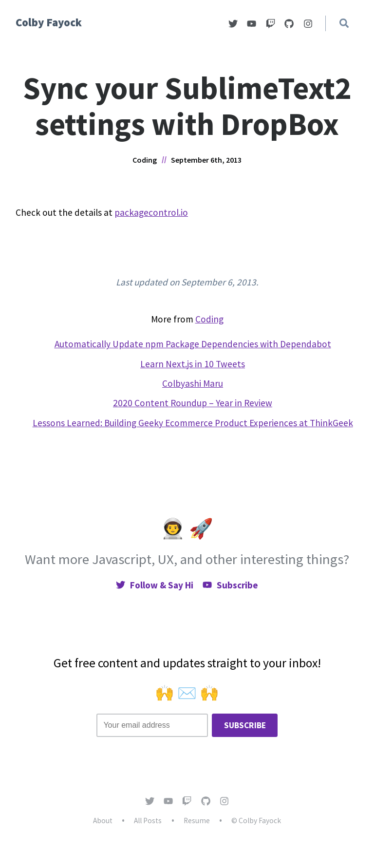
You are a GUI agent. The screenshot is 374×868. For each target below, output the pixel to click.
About (103, 821)
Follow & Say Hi (155, 585)
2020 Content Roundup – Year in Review (193, 403)
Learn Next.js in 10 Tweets (193, 364)
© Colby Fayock (256, 821)
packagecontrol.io (151, 212)
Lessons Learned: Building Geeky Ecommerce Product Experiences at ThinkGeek (193, 423)
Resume (197, 821)
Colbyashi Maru (193, 383)
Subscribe (230, 585)
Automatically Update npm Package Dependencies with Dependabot (193, 344)
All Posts (148, 821)
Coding (145, 160)
